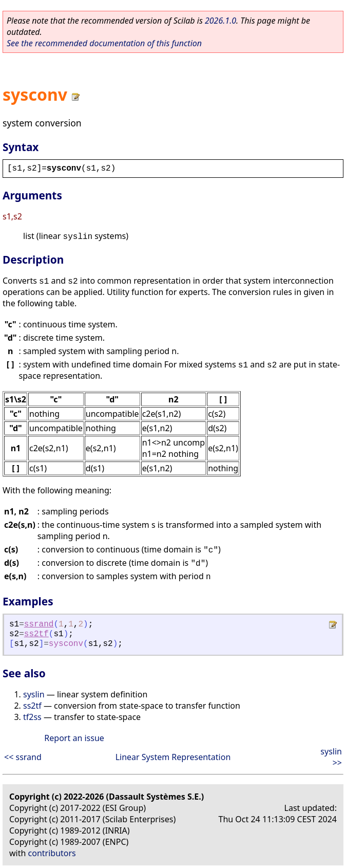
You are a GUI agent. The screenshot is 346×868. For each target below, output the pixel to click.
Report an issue (74, 738)
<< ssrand (23, 757)
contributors (52, 853)
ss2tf (36, 634)
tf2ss (32, 717)
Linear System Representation (173, 757)
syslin (34, 694)
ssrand (39, 624)
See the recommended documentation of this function (104, 43)
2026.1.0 (220, 21)
